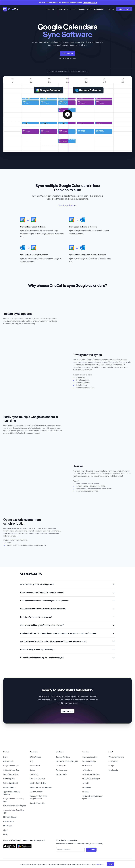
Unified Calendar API (11, 783)
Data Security (113, 770)
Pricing (73, 9)
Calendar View (8, 821)
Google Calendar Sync (11, 766)
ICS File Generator (36, 792)
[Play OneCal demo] (67, 114)
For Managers (61, 766)
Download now (90, 3)
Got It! (110, 864)
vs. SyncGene (87, 770)
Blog (31, 761)
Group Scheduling (10, 787)
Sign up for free (124, 9)
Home (5, 757)
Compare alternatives (90, 757)
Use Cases (63, 9)
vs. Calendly (87, 787)
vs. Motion (86, 783)
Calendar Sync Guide (37, 803)
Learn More (100, 864)
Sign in (111, 9)
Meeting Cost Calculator (38, 783)
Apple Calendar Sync (11, 774)
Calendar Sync (8, 761)
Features (51, 9)
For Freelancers (61, 770)
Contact (82, 9)
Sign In (6, 830)
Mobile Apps (8, 826)
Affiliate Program (35, 757)
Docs (89, 9)
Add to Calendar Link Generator (41, 787)
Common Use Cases (63, 757)
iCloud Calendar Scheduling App (15, 806)
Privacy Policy (114, 761)
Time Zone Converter (37, 779)
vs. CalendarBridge (89, 761)
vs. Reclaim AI (87, 766)
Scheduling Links (9, 779)
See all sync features (68, 205)
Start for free (68, 53)
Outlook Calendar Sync (11, 770)
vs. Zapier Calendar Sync (91, 779)
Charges (112, 766)
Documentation (35, 766)
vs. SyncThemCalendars (91, 774)
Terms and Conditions (116, 757)
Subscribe (91, 850)
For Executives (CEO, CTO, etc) (67, 761)
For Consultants (61, 774)
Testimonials (99, 9)
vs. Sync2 (86, 792)
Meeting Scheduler (10, 817)
